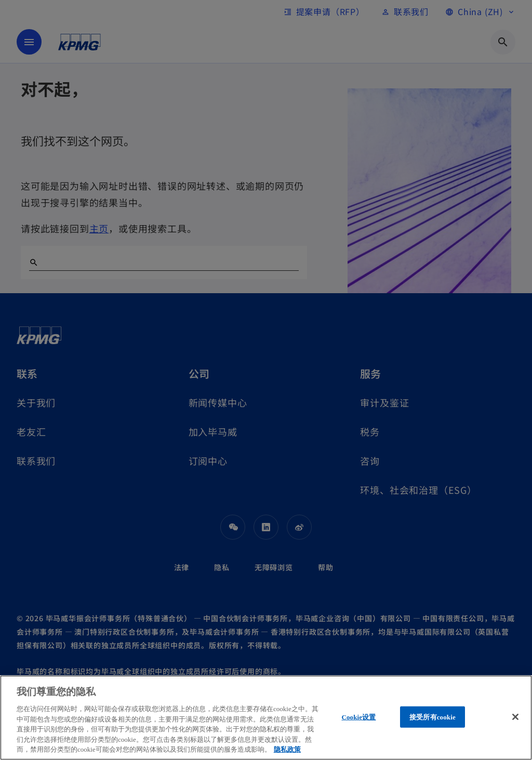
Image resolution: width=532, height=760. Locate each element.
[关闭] (515, 717)
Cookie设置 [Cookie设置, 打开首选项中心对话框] (358, 717)
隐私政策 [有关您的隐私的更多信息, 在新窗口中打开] (287, 749)
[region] (266, 718)
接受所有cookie (433, 717)
